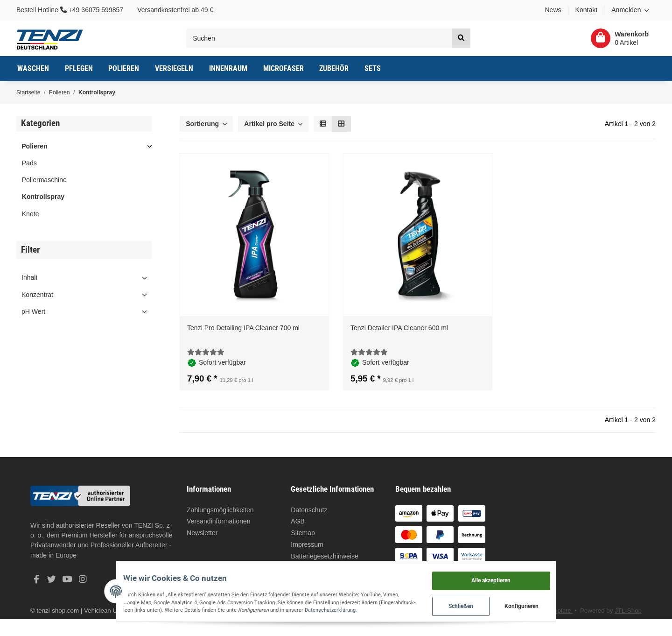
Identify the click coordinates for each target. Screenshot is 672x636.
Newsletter (202, 533)
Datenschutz (309, 510)
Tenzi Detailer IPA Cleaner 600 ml (399, 328)
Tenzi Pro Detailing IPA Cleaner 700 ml (243, 328)
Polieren (34, 146)
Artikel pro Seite (269, 124)
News (553, 10)
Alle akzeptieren (527, 574)
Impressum (307, 544)
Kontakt (587, 10)
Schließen (496, 604)
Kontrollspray (43, 197)
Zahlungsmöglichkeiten (220, 510)
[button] (630, 10)
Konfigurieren (558, 604)
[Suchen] (319, 38)
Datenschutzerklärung (253, 607)
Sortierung (202, 124)
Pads (29, 163)
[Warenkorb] (620, 38)
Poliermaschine (44, 180)
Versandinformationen (219, 521)
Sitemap (303, 533)
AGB (298, 521)
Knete (31, 214)
